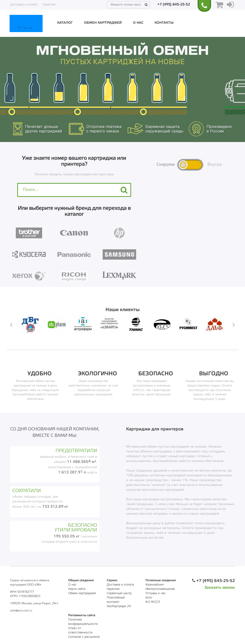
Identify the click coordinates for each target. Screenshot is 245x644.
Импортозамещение (160, 589)
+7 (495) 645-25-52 (174, 5)
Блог (149, 598)
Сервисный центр (119, 593)
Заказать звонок (220, 588)
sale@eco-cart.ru (21, 611)
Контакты (164, 23)
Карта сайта (77, 589)
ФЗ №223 (153, 602)
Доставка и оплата (24, 5)
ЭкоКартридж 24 (119, 606)
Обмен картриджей (103, 23)
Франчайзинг (155, 585)
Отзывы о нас (156, 593)
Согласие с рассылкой (84, 637)
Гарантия (49, 5)
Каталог (65, 23)
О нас (138, 23)
